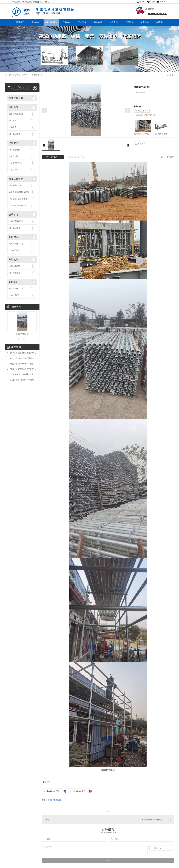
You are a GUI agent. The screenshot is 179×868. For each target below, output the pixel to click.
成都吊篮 (13, 127)
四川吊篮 (13, 121)
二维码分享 (169, 157)
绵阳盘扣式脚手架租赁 (18, 199)
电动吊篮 (13, 107)
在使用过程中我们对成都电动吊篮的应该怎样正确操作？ (23, 380)
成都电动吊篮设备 (16, 114)
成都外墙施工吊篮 (16, 244)
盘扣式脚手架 (37, 75)
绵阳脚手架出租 (15, 185)
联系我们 (141, 2)
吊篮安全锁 (13, 156)
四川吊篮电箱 (14, 150)
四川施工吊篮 (14, 134)
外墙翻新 (13, 282)
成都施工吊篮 (14, 250)
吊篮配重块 (13, 170)
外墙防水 (13, 237)
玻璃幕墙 (13, 215)
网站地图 (152, 2)
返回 (170, 75)
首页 (18, 75)
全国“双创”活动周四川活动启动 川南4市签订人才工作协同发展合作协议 (23, 374)
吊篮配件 (13, 143)
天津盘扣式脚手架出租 (18, 205)
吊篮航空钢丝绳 (15, 163)
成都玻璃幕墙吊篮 (16, 221)
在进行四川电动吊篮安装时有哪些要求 (23, 358)
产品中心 (26, 75)
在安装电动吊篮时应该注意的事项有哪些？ (23, 353)
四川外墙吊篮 (14, 273)
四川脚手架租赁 (161, 134)
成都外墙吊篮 (14, 266)
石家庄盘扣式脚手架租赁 (19, 192)
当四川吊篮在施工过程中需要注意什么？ (23, 369)
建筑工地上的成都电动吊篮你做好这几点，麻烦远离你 (23, 364)
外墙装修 (13, 260)
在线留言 (162, 2)
